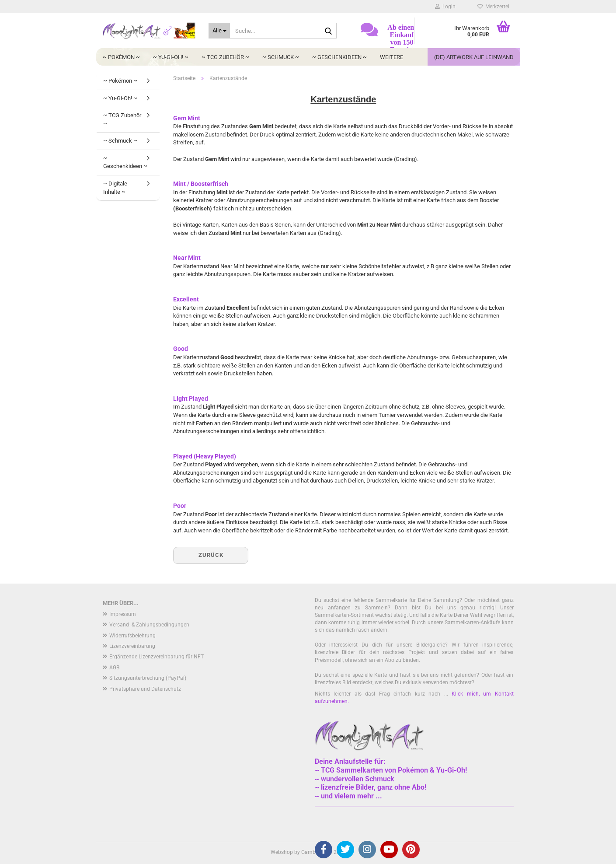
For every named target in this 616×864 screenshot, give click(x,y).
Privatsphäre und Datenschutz (145, 689)
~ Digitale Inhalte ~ (115, 188)
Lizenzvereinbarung (132, 646)
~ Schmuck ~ (281, 57)
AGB (114, 668)
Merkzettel (493, 7)
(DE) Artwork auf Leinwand (474, 57)
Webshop (282, 852)
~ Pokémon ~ (121, 57)
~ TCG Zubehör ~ (225, 57)
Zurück (211, 555)
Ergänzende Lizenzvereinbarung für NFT (157, 657)
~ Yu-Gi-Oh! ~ (171, 57)
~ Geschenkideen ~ (339, 57)
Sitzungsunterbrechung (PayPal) (148, 678)
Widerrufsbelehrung (132, 636)
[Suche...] (219, 31)
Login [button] (445, 7)
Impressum (123, 614)
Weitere (392, 57)
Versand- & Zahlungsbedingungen (149, 625)
